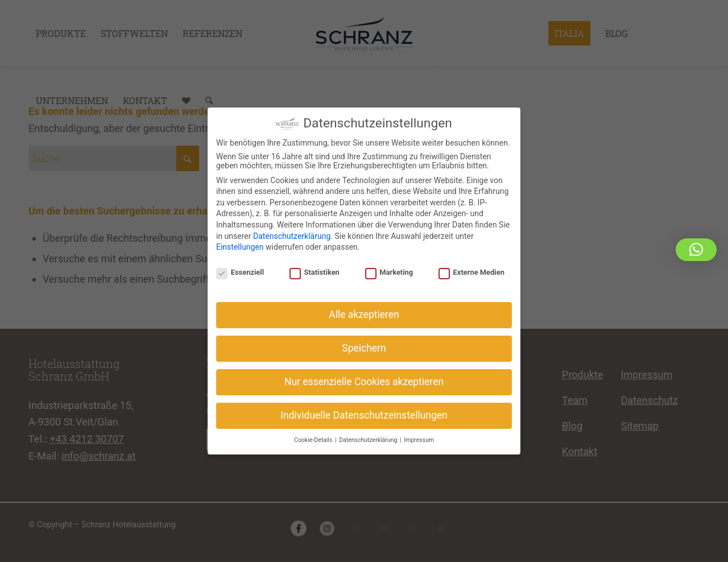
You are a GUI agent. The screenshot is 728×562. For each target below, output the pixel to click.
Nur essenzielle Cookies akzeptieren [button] (364, 377)
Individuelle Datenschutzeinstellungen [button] (364, 411)
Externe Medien (471, 268)
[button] (696, 250)
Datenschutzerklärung (292, 231)
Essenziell (240, 268)
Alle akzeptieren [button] (364, 310)
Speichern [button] (364, 344)
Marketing (389, 268)
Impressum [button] (419, 435)
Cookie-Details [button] (314, 435)
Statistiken (315, 268)
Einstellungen (240, 242)
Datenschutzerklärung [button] (369, 435)
